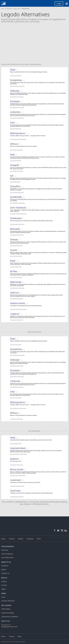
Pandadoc (15, 101)
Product (12, 539)
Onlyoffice (15, 186)
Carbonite (15, 112)
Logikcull (15, 314)
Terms (3, 636)
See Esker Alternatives (16, 267)
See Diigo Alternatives (16, 75)
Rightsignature (18, 133)
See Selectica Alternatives (17, 299)
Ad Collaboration (8, 558)
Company (30, 539)
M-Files (14, 271)
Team (3, 597)
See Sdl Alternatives (15, 182)
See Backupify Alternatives (17, 235)
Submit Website (7, 554)
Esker (13, 261)
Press (39, 539)
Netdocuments (18, 303)
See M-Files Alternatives (16, 277)
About (3, 539)
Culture (4, 581)
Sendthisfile (16, 197)
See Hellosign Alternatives (17, 97)
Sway (13, 438)
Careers (4, 585)
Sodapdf (14, 165)
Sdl (12, 176)
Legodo (5, 64)
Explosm (14, 459)
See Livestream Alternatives (17, 486)
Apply (3, 589)
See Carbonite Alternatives (17, 118)
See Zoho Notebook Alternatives (18, 214)
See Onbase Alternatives (16, 245)
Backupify (15, 229)
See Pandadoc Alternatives (17, 107)
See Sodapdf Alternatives (17, 171)
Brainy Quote (17, 469)
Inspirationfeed (18, 448)
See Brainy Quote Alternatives (18, 475)
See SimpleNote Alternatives (17, 86)
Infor (13, 123)
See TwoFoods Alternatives (17, 497)
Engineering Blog (8, 613)
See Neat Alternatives (16, 160)
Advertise (5, 550)
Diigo (13, 70)
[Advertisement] (34, 45)
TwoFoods (15, 491)
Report (4, 569)
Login (59, 3)
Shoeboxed (16, 218)
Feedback (5, 566)
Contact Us (5, 573)
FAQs (19, 636)
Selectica (15, 293)
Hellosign (15, 91)
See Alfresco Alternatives (16, 150)
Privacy (12, 636)
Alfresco (14, 144)
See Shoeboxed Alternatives (17, 224)
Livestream (16, 480)
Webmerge (16, 282)
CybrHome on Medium (10, 617)
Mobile (21, 539)
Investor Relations (8, 601)
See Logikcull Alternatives (17, 320)
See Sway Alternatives (16, 443)
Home (3, 9)
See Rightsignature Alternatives (18, 139)
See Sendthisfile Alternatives (17, 203)
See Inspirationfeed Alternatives (18, 454)
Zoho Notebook (18, 208)
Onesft (13, 250)
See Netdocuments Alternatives (18, 309)
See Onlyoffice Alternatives (17, 192)
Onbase (14, 240)
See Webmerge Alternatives (17, 288)
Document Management (31, 64)
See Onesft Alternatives (16, 256)
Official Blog (6, 609)
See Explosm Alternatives (17, 465)
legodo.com (17, 9)
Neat (12, 155)
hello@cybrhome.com (9, 627)
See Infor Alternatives (16, 129)
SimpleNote (16, 80)
